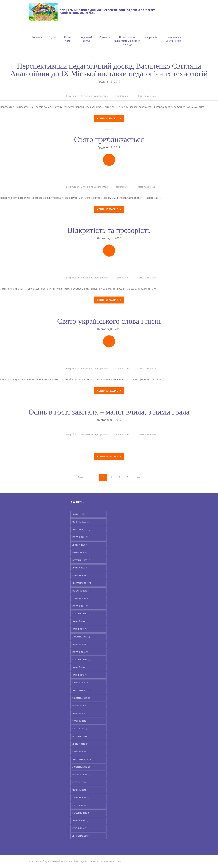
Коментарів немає (147, 96)
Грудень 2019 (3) (81, 575)
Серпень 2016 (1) (81, 782)
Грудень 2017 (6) (81, 683)
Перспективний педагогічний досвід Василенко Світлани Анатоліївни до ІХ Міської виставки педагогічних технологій (109, 70)
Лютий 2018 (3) (80, 667)
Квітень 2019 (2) (80, 606)
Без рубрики (73, 96)
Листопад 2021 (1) (82, 529)
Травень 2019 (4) (81, 598)
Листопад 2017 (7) (82, 690)
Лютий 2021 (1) (80, 545)
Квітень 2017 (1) (80, 728)
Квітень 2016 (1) (80, 805)
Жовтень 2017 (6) (81, 698)
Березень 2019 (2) (81, 614)
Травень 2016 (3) (81, 797)
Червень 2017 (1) (81, 713)
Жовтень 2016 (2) (81, 767)
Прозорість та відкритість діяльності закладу (127, 37)
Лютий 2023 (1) (80, 514)
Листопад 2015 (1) (82, 836)
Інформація (151, 34)
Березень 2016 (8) (81, 813)
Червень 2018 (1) (81, 644)
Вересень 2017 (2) (81, 706)
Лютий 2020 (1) (80, 568)
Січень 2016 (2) (80, 828)
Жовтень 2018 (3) (81, 637)
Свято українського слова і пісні (109, 321)
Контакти (105, 34)
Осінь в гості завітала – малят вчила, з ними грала (109, 412)
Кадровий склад (87, 35)
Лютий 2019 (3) (80, 621)
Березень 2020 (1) (81, 560)
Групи (52, 34)
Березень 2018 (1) (81, 660)
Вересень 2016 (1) (81, 774)
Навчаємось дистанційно (174, 35)
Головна (37, 34)
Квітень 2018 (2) (80, 652)
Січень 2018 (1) (80, 675)
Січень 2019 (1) (80, 629)
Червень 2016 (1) (81, 790)
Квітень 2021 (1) (80, 537)
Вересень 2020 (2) (81, 552)
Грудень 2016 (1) (81, 752)
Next (137, 477)
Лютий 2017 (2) (80, 744)
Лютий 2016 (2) (80, 820)
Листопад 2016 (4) (82, 759)
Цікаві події (68, 35)
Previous (83, 477)
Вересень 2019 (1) (81, 591)
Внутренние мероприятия (94, 96)
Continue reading (109, 118)
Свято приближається (109, 139)
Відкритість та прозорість (109, 230)
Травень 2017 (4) (81, 721)
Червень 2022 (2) (81, 522)
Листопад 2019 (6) (82, 583)
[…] (161, 198)
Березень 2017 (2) (81, 736)
